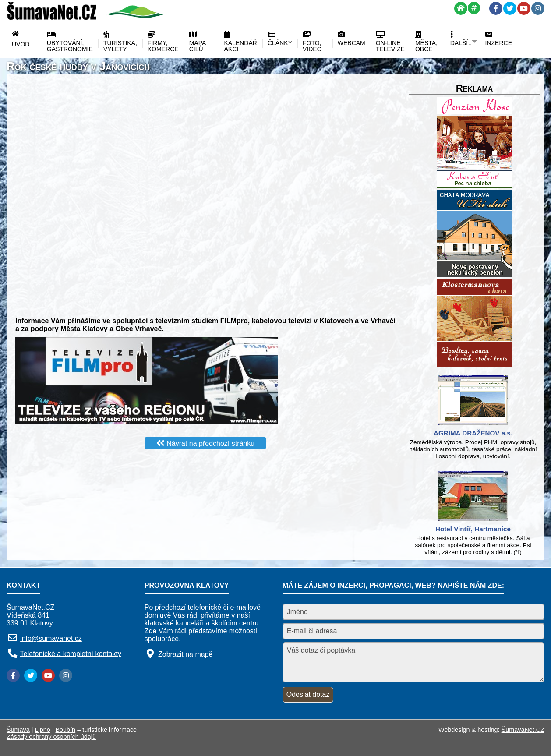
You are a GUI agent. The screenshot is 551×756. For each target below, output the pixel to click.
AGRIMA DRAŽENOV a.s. (473, 433)
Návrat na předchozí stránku (210, 443)
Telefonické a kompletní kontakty (71, 653)
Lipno (43, 730)
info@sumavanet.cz (51, 638)
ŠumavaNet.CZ (523, 730)
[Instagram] (538, 8)
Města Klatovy (84, 329)
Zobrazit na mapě (185, 654)
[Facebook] (496, 8)
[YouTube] (524, 8)
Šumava (18, 730)
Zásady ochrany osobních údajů (51, 737)
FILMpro (234, 321)
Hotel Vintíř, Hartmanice (473, 529)
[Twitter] (510, 8)
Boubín (66, 730)
